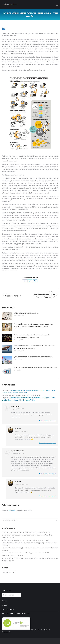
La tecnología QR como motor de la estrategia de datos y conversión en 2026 (26, 532)
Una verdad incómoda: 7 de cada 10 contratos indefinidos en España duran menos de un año (34, 347)
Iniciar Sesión (12, 510)
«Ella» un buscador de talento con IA (26, 313)
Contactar (5, 605)
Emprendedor (16, 406)
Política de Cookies (8, 609)
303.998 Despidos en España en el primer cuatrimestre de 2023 (36, 368)
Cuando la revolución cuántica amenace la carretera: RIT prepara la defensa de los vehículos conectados (27, 536)
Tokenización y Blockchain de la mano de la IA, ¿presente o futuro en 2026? (25, 553)
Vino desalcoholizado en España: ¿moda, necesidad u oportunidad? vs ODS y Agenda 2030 (32, 336)
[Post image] (7, 316)
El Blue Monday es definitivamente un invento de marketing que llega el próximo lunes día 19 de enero (30, 544)
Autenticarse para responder (48, 421)
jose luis (18, 429)
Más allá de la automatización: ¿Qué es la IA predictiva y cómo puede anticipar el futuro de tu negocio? (30, 549)
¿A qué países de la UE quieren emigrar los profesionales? (34, 357)
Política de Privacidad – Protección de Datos (16, 613)
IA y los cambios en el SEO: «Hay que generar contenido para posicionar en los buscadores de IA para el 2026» (30, 559)
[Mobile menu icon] (57, 5)
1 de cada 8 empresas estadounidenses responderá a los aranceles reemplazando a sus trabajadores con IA (33, 325)
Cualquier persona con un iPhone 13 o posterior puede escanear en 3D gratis (26, 540)
